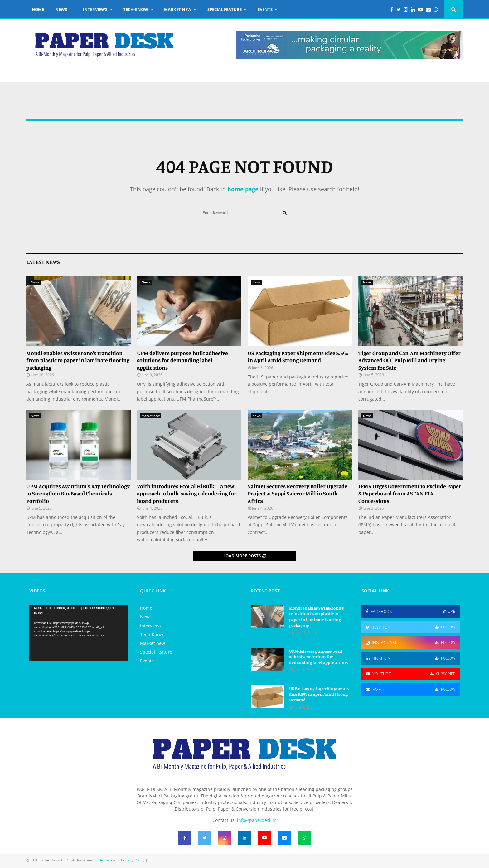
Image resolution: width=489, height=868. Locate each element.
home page (243, 189)
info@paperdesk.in (257, 820)
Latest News (43, 262)
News (61, 9)
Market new (178, 9)
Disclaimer (108, 860)
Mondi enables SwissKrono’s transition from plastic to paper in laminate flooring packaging (78, 360)
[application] (78, 633)
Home (38, 9)
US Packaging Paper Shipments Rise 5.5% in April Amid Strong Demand (298, 356)
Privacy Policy (133, 860)
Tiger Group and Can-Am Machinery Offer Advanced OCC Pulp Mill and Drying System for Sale (409, 360)
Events (265, 9)
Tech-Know (136, 9)
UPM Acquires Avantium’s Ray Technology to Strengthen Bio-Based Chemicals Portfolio (78, 493)
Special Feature (225, 9)
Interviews (95, 9)
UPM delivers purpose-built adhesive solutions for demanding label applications (182, 360)
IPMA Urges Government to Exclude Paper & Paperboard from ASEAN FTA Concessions (410, 493)
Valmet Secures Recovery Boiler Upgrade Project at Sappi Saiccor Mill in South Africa (298, 493)
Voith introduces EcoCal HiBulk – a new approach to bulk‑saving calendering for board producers (187, 493)
